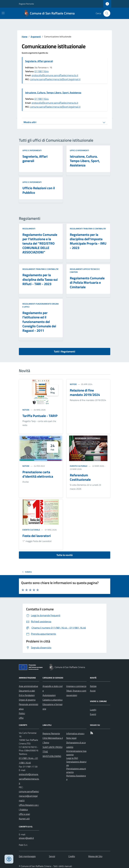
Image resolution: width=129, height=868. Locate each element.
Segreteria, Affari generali (39, 61)
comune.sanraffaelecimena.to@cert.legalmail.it (55, 79)
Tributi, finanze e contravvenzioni (76, 693)
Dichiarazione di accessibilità (76, 745)
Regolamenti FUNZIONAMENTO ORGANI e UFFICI (41, 305)
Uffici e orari (24, 814)
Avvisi (93, 691)
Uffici (21, 718)
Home (25, 37)
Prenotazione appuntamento (76, 770)
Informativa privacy (75, 733)
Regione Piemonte (26, 4)
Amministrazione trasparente (76, 753)
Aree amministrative (28, 686)
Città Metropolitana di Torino (53, 740)
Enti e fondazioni (27, 695)
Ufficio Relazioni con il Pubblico (29, 807)
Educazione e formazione (53, 707)
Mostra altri (30, 122)
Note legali (71, 738)
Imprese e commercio (76, 686)
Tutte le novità (64, 555)
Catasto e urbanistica (53, 700)
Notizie (26, 410)
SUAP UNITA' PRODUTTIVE (53, 749)
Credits (72, 856)
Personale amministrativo (29, 707)
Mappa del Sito (95, 856)
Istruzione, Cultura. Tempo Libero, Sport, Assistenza (53, 93)
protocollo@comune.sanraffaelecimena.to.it (55, 75)
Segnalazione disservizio (76, 763)
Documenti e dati (27, 691)
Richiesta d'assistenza (76, 777)
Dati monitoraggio (27, 856)
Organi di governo (27, 700)
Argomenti (36, 37)
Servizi (52, 856)
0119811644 (42, 71)
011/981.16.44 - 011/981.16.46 (28, 760)
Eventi (93, 714)
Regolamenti (29, 229)
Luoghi (93, 710)
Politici (22, 713)
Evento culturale (79, 466)
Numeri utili (24, 819)
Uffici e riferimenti (32, 150)
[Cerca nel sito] (106, 13)
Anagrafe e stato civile (53, 688)
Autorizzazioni (49, 695)
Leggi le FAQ (72, 758)
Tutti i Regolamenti (65, 351)
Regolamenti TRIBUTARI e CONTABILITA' (88, 229)
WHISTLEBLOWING (52, 756)
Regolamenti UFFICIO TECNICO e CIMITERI (85, 271)
